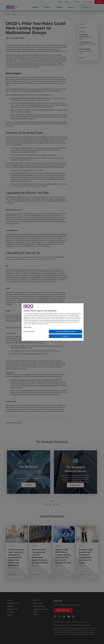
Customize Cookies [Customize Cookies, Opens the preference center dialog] (29, 331)
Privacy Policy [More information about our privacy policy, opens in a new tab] (28, 327)
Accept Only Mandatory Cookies (66, 332)
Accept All (66, 336)
